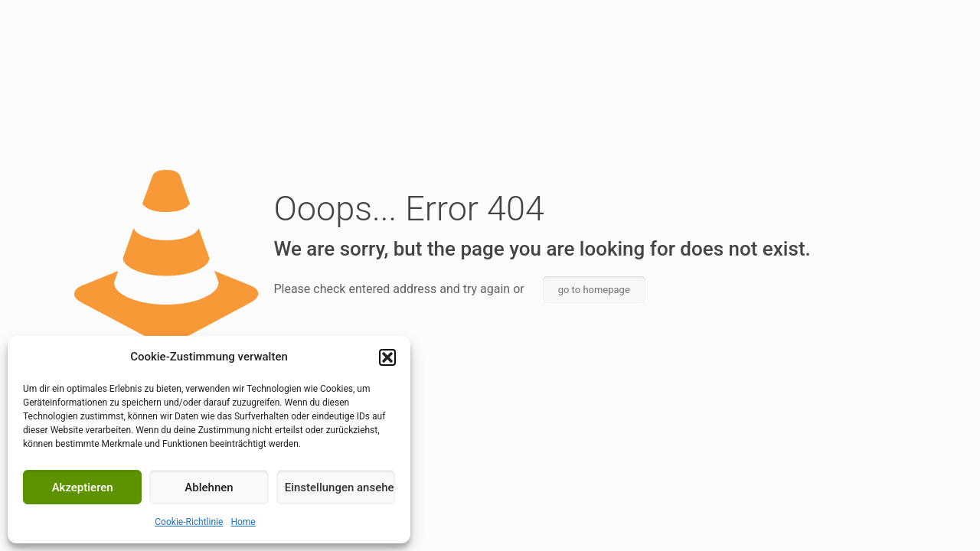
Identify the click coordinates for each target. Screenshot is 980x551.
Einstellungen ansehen (340, 487)
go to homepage (594, 290)
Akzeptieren (83, 487)
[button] (387, 357)
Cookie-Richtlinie (189, 522)
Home (243, 522)
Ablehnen (209, 487)
